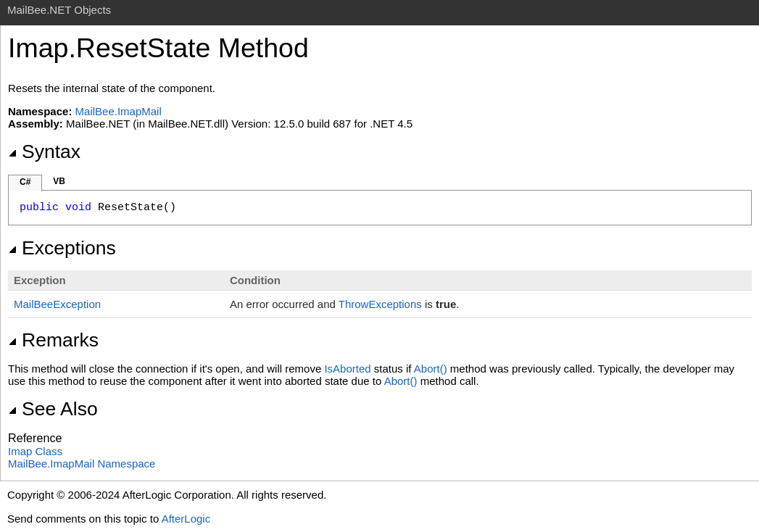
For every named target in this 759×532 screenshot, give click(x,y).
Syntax (44, 151)
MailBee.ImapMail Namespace (82, 464)
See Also (53, 409)
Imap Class (35, 451)
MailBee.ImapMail (119, 111)
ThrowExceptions (380, 304)
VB (59, 181)
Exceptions (62, 248)
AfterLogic (186, 519)
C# (25, 182)
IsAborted (347, 369)
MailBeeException (57, 304)
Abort (432, 369)
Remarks (53, 340)
